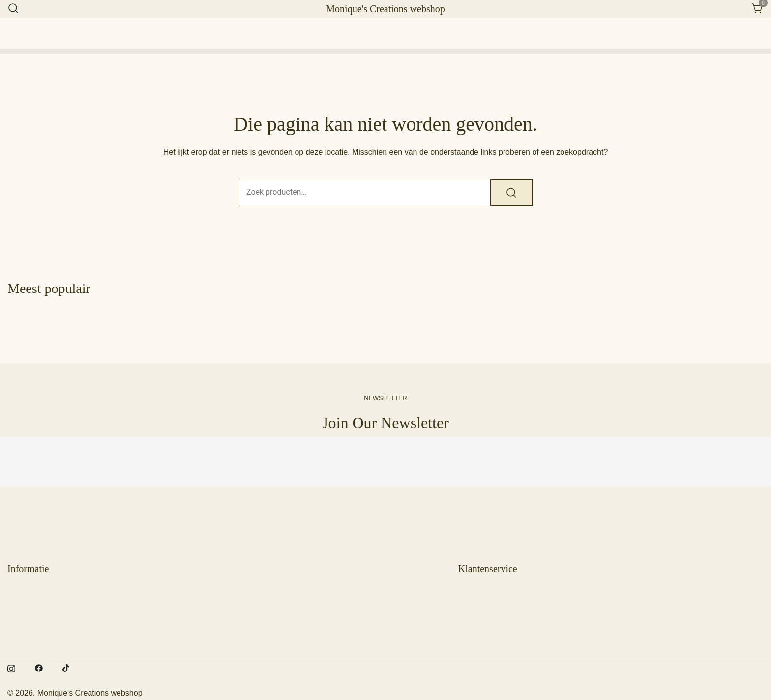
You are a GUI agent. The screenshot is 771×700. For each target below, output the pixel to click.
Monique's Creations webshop (385, 9)
